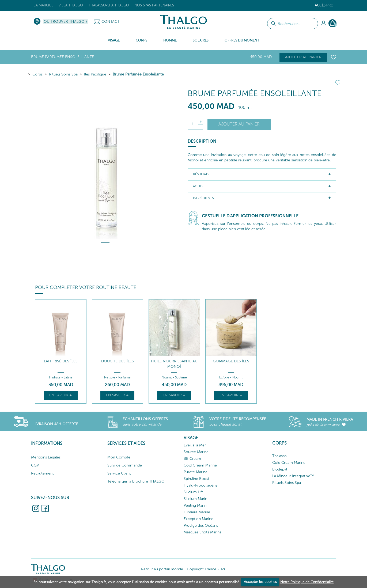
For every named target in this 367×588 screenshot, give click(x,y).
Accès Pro (324, 5)
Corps (37, 74)
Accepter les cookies (260, 582)
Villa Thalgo (71, 5)
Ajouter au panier (303, 57)
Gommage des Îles (231, 361)
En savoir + (61, 395)
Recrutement (42, 473)
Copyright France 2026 (207, 569)
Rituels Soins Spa (63, 74)
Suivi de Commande (125, 465)
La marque (43, 5)
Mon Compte (119, 457)
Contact (110, 22)
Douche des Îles (118, 361)
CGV (35, 465)
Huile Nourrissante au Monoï (174, 364)
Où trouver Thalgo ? (66, 22)
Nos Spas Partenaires (154, 5)
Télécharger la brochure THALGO (136, 481)
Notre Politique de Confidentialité (307, 582)
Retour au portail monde (162, 569)
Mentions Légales (46, 457)
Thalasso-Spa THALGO (109, 5)
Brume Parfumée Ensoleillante (138, 74)
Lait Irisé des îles (61, 361)
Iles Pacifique (95, 74)
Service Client (119, 473)
